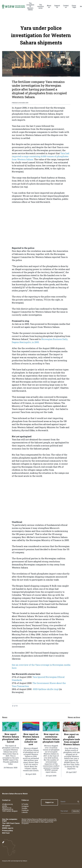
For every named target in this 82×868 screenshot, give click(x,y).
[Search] (68, 802)
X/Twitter (25, 804)
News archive (74, 717)
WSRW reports (8, 828)
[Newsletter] (66, 811)
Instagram (25, 806)
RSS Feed (6, 833)
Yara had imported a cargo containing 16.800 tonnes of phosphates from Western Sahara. (40, 156)
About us (49, 6)
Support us (57, 6)
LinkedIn (25, 812)
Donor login (74, 6)
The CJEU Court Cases (11, 823)
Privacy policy (7, 831)
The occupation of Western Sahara (30, 6)
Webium (25, 861)
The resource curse (41, 6)
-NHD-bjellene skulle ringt (46, 689)
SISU (9, 861)
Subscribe (76, 811)
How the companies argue (10, 820)
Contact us (66, 6)
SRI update (6, 826)
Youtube (24, 808)
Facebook (25, 810)
